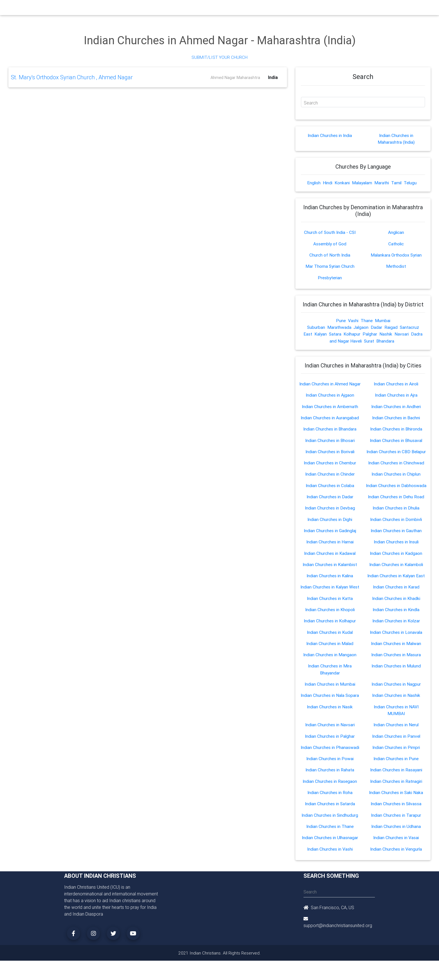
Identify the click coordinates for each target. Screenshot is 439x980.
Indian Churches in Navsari (330, 728)
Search (311, 103)
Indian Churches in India (330, 136)
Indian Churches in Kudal (330, 636)
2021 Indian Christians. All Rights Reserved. (220, 955)
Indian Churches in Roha (330, 795)
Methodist (396, 266)
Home (118, 9)
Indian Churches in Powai (330, 762)
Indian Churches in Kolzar (396, 625)
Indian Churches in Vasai (396, 840)
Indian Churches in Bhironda (396, 435)
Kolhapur (352, 334)
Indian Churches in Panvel (396, 739)
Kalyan (320, 334)
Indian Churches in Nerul (396, 728)
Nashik (387, 334)
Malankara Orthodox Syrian (396, 255)
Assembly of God (330, 244)
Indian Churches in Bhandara (330, 435)
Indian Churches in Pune (396, 762)
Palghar (371, 334)
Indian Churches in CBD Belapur (396, 457)
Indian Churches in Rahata (330, 773)
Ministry (158, 9)
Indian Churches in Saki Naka (396, 795)
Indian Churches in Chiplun (396, 479)
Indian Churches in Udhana (396, 829)
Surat (369, 340)
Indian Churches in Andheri (396, 412)
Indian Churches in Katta (330, 603)
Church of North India (330, 255)
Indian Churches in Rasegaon (330, 784)
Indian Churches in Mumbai (330, 688)
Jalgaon (361, 327)
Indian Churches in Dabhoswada (396, 491)
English (312, 183)
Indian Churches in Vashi (330, 851)
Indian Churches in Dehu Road (396, 502)
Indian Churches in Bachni (396, 423)
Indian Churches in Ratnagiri (396, 784)
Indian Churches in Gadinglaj (330, 536)
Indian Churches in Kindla (396, 614)
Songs (286, 9)
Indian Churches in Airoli (396, 383)
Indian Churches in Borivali (330, 457)
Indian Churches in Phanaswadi (330, 751)
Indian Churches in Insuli (396, 547)
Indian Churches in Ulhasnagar (330, 840)
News (241, 9)
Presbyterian (330, 277)
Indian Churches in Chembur (330, 468)
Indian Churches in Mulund (396, 670)
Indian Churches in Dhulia (396, 513)
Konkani (342, 183)
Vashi (353, 320)
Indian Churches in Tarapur (396, 818)
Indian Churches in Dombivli (396, 524)
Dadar (376, 327)
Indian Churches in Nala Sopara (330, 699)
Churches (137, 9)
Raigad (391, 327)
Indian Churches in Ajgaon (330, 401)
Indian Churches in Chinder (330, 479)
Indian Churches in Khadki (396, 603)
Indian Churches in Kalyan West (330, 592)
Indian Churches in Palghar (330, 739)
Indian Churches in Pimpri (396, 751)
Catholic (396, 244)
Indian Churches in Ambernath (330, 412)
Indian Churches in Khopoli (330, 614)
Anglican (396, 232)
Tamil (398, 183)
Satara (335, 334)
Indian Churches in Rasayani (396, 773)
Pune (341, 320)
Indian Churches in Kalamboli (396, 569)
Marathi (382, 183)
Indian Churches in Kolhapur (330, 625)
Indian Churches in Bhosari (330, 446)
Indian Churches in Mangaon (330, 659)
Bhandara (386, 340)
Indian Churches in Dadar (330, 502)
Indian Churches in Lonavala (396, 636)
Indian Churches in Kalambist (330, 569)
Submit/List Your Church (220, 57)
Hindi (327, 183)
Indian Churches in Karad (396, 592)
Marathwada (339, 327)
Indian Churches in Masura (396, 659)
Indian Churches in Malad (330, 648)
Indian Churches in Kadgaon (396, 558)
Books (207, 9)
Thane (367, 320)
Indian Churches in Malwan (396, 648)
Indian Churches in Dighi (330, 524)
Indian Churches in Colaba (330, 491)
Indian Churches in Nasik (330, 710)
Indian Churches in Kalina (330, 580)
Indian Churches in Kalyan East (396, 580)
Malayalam (362, 183)
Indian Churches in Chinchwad (396, 468)
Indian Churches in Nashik (396, 699)
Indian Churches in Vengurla (396, 851)
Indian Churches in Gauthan (396, 536)
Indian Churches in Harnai (330, 547)
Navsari (403, 334)
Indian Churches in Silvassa (396, 807)
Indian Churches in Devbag (330, 513)
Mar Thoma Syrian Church (330, 266)
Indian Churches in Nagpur (396, 688)
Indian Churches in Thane (330, 829)
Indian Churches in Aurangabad (330, 423)
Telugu (412, 183)
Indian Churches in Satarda (330, 807)
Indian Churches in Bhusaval (396, 446)
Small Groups (183, 9)
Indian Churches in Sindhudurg (330, 818)
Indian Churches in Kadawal (330, 558)
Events (224, 9)
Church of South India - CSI (330, 232)
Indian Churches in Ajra (396, 401)
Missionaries (263, 9)
